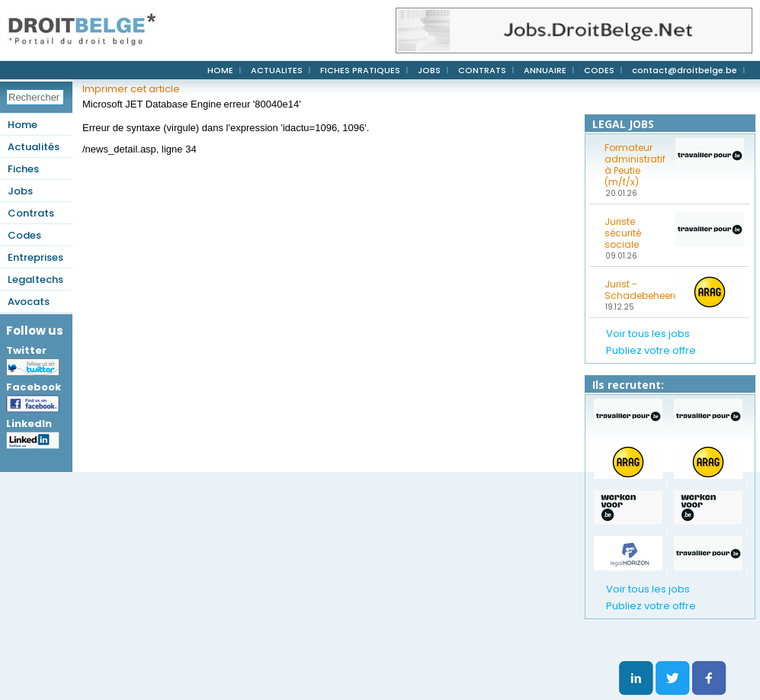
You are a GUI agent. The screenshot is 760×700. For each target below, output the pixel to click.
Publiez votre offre (651, 350)
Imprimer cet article (131, 89)
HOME (220, 70)
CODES (599, 70)
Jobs (20, 191)
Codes (24, 235)
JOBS (429, 70)
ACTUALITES (277, 70)
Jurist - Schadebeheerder (635, 290)
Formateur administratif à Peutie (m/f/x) (635, 165)
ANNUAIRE (545, 70)
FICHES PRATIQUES (360, 70)
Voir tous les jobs (648, 334)
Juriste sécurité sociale (623, 233)
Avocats (29, 302)
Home (22, 125)
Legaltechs (35, 279)
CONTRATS (482, 70)
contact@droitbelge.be (685, 70)
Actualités (34, 147)
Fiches (23, 169)
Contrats (31, 213)
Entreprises (35, 257)
